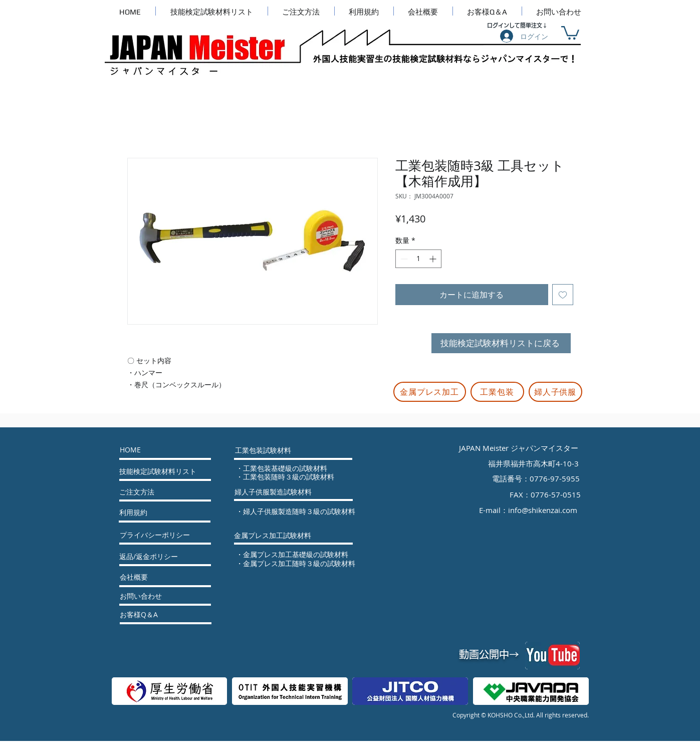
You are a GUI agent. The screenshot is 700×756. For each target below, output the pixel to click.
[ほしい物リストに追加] (563, 295)
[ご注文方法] (152, 492)
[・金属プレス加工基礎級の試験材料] (303, 555)
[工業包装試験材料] (263, 450)
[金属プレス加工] (430, 392)
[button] (570, 32)
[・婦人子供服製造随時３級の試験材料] (306, 512)
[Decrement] (403, 259)
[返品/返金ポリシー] (154, 557)
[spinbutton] (418, 259)
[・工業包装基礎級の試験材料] (295, 468)
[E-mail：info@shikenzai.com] (529, 510)
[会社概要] (147, 577)
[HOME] (158, 450)
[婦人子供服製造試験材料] (273, 492)
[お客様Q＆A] (147, 615)
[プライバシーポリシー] (155, 535)
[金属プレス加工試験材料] (273, 536)
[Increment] (434, 259)
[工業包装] (497, 392)
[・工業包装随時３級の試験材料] (295, 477)
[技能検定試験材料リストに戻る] (501, 343)
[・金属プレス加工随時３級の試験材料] (303, 564)
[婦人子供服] (555, 392)
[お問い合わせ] (147, 596)
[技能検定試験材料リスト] (158, 471)
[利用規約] (146, 513)
